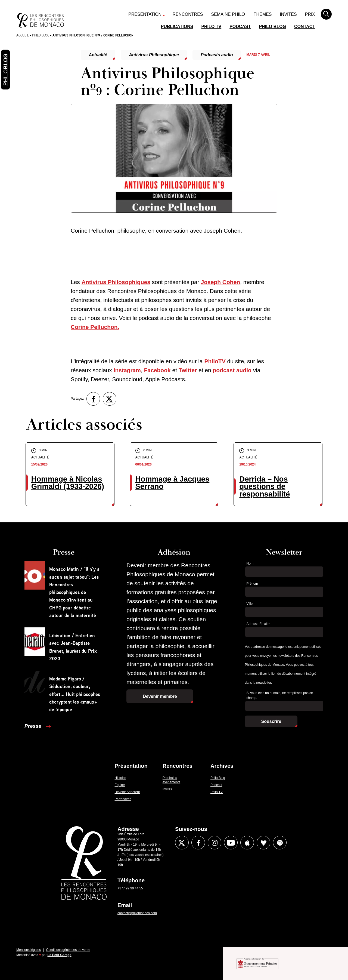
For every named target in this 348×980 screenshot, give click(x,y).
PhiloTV (215, 361)
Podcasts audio (217, 55)
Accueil (23, 35)
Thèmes (263, 14)
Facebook (157, 370)
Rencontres (188, 14)
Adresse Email (258, 624)
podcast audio (232, 370)
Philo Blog (272, 27)
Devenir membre (160, 696)
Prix (310, 14)
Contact (305, 27)
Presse (34, 726)
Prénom (252, 584)
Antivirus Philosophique (154, 55)
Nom (250, 563)
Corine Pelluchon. (95, 327)
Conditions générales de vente (68, 950)
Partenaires (123, 799)
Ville (250, 604)
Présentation (145, 14)
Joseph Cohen (221, 282)
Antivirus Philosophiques (116, 282)
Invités (288, 14)
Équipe (120, 785)
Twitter (188, 370)
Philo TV (211, 27)
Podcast (240, 27)
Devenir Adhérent (127, 792)
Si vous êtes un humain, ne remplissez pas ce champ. (280, 696)
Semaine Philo (228, 14)
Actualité (98, 55)
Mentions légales (29, 950)
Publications (177, 27)
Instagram (127, 370)
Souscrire (271, 721)
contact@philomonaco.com (137, 913)
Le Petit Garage (60, 955)
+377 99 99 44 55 (130, 888)
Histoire (120, 778)
